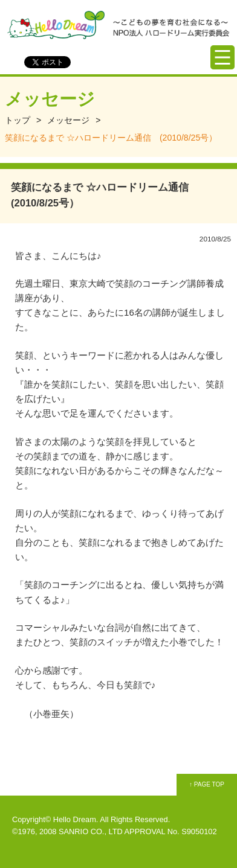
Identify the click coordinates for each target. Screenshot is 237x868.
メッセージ (68, 120)
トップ (18, 120)
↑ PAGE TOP (207, 784)
